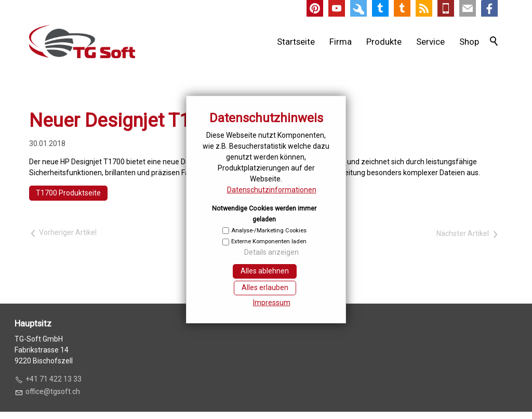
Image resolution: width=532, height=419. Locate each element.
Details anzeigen (271, 252)
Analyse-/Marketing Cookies (269, 231)
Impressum (272, 303)
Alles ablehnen (265, 271)
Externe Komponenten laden (269, 241)
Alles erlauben (265, 287)
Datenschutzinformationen (272, 190)
